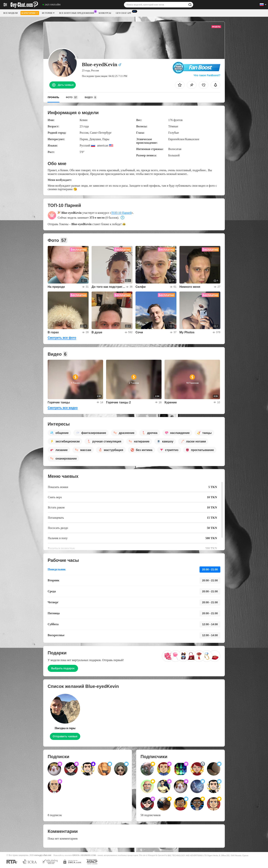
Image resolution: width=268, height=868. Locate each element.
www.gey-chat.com (43, 855)
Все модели (11, 13)
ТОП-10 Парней (121, 213)
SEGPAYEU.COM (88, 855)
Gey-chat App (124, 13)
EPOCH (76, 855)
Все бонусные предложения (78, 13)
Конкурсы (105, 13)
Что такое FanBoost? (207, 75)
